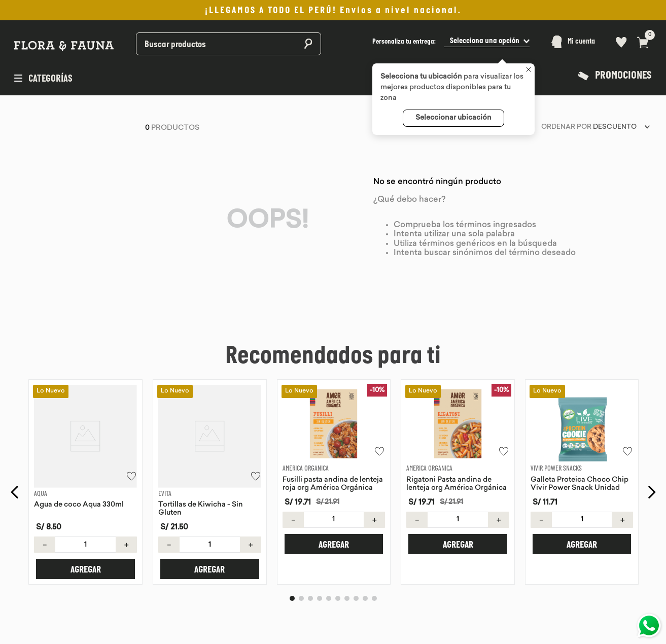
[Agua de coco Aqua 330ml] (85, 469)
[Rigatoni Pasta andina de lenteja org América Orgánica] (458, 469)
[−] (45, 520)
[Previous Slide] (15, 480)
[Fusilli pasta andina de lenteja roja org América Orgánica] (334, 469)
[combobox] (202, 42)
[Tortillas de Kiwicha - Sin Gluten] (210, 469)
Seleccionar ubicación (453, 118)
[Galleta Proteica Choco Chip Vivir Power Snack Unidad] (582, 469)
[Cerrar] (529, 70)
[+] (126, 520)
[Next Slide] (652, 480)
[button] (451, 42)
